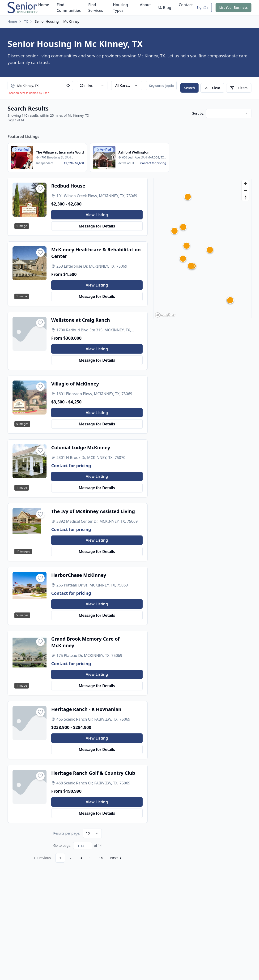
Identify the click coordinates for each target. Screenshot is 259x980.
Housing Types (120, 8)
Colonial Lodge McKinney (81, 447)
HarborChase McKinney (79, 575)
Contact (186, 5)
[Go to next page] (116, 858)
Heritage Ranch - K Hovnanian (86, 709)
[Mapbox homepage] (165, 315)
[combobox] (92, 86)
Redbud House (68, 186)
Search (189, 88)
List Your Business (234, 7)
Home (44, 5)
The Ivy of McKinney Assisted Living (93, 511)
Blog (165, 8)
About (145, 5)
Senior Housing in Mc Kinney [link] (57, 21)
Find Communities (69, 8)
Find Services (96, 8)
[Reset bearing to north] (245, 197)
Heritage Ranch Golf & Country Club (93, 773)
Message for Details (97, 226)
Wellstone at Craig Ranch (81, 320)
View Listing (97, 215)
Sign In (202, 7)
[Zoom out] (245, 190)
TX (26, 21)
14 (101, 858)
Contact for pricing (71, 466)
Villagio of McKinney (75, 384)
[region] (202, 248)
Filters (239, 88)
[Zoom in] (245, 184)
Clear (212, 88)
